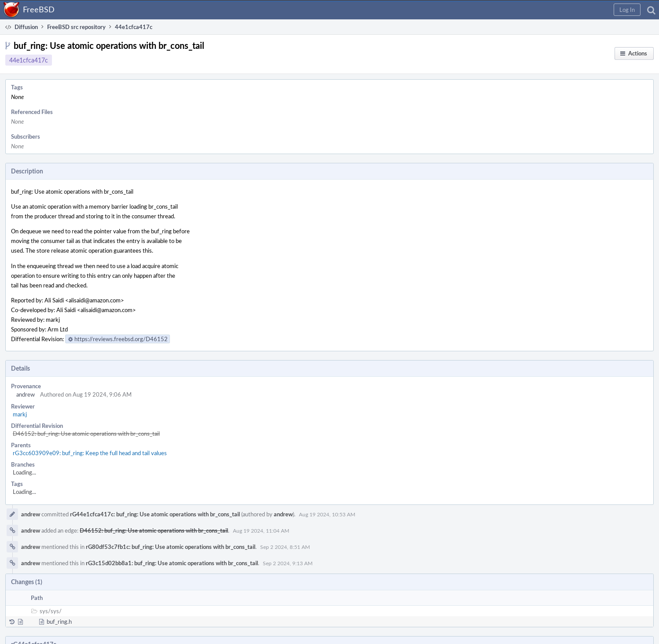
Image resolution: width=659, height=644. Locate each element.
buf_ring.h (59, 622)
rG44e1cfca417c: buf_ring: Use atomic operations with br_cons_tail (155, 514)
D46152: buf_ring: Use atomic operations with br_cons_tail (86, 434)
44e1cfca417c (29, 60)
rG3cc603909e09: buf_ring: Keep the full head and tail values (90, 453)
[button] (627, 10)
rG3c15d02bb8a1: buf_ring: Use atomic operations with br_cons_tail (172, 563)
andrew (26, 394)
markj (20, 414)
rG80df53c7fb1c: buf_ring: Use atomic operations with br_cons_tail (171, 547)
